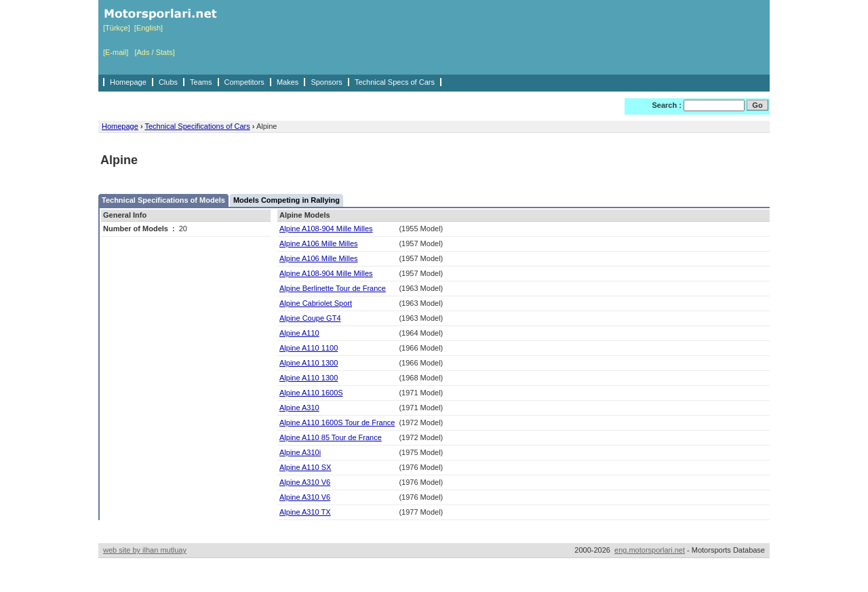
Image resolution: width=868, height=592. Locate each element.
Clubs (168, 82)
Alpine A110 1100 (309, 348)
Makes (288, 82)
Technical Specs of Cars (395, 82)
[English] (149, 28)
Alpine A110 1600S (311, 393)
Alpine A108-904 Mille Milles (326, 229)
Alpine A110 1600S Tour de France (337, 422)
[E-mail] (116, 52)
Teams (201, 82)
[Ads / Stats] (154, 52)
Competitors (244, 82)
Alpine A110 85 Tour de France (331, 437)
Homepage (128, 82)
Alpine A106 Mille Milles (319, 243)
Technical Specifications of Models (163, 200)
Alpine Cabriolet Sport (316, 303)
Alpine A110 (299, 333)
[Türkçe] (117, 28)
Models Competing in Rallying (287, 200)
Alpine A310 (299, 408)
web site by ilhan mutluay (145, 550)
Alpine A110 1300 (309, 363)
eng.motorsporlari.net (650, 550)
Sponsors (326, 82)
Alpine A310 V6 (305, 482)
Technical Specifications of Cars (197, 126)
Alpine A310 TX (305, 512)
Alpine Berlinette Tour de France (333, 288)
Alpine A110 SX (305, 467)
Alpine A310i (300, 452)
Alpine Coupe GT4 (310, 318)
